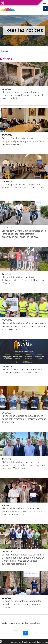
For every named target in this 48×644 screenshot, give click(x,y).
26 (37, 633)
